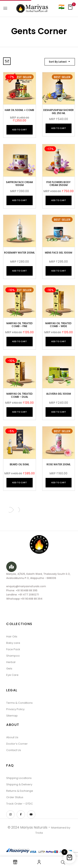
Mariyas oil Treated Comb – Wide (58, 325)
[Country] (61, 7)
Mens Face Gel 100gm (59, 253)
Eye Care (12, 675)
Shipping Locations (19, 778)
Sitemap (12, 716)
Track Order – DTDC (20, 804)
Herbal (11, 662)
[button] (70, 8)
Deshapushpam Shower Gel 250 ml (58, 111)
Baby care (13, 643)
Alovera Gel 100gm (59, 394)
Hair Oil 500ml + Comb (19, 110)
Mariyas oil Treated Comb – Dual (20, 395)
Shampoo (13, 656)
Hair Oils (12, 636)
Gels (9, 669)
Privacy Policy (15, 709)
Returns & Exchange (20, 791)
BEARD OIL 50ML (19, 464)
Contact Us (14, 750)
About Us (12, 737)
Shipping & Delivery (19, 784)
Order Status (15, 797)
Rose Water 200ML (59, 464)
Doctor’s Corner (17, 744)
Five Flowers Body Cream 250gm (58, 184)
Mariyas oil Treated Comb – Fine (20, 325)
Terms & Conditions (19, 703)
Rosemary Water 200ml (19, 253)
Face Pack (13, 649)
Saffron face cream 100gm (19, 184)
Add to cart (19, 130)
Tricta (39, 833)
